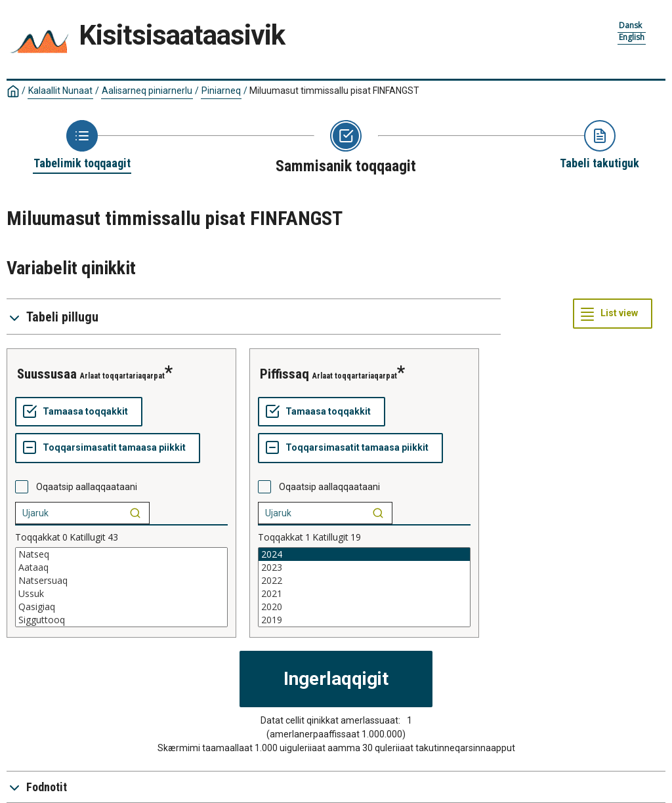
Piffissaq (284, 374)
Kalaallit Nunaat (60, 91)
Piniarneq (221, 91)
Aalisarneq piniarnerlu (147, 91)
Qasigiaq (121, 607)
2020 (364, 607)
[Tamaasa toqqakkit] (79, 412)
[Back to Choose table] (82, 146)
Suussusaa (47, 374)
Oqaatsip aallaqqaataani (87, 487)
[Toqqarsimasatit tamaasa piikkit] (108, 448)
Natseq (121, 554)
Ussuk (121, 594)
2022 (364, 581)
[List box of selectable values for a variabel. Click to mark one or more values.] (121, 587)
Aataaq (121, 567)
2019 (364, 620)
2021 (364, 594)
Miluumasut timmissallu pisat (334, 91)
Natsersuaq (121, 581)
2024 (364, 554)
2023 (364, 567)
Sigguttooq (121, 620)
